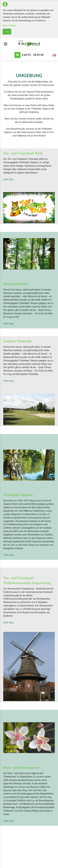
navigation (6, 44)
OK (7, 31)
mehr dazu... (9, 179)
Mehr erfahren (10, 25)
